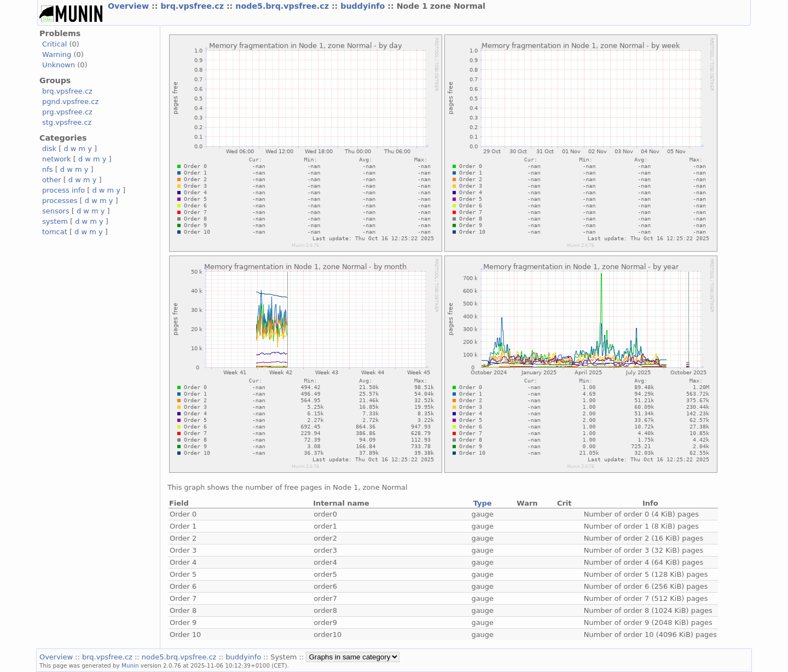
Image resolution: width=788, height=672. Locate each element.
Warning (57, 54)
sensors (56, 211)
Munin (130, 665)
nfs (48, 169)
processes (60, 201)
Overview (130, 6)
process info (63, 190)
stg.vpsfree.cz (67, 122)
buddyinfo (364, 6)
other (52, 180)
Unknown (59, 65)
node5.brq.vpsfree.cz (283, 6)
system (55, 221)
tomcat (55, 232)
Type (483, 503)
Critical (54, 44)
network (57, 159)
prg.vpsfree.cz (67, 112)
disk (49, 149)
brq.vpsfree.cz (193, 6)
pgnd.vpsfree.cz (70, 102)
